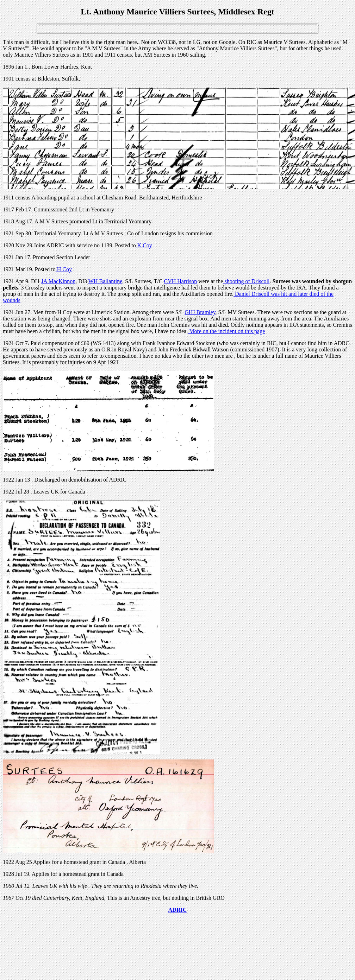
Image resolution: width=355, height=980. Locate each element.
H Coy (64, 269)
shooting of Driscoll (246, 281)
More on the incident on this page (226, 331)
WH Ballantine (105, 281)
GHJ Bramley (200, 312)
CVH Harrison (180, 281)
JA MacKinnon (58, 281)
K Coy (144, 245)
